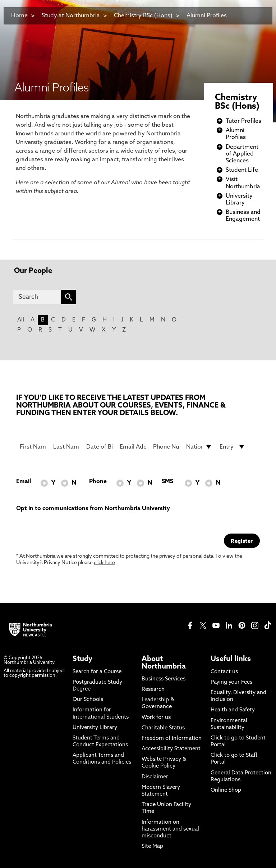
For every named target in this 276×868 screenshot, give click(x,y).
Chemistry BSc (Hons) (143, 16)
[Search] (37, 297)
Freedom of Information (172, 739)
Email (24, 482)
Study (82, 659)
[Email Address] (133, 447)
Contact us (224, 672)
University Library (95, 728)
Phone (98, 482)
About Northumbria (164, 663)
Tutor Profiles (243, 121)
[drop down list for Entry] (233, 447)
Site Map (152, 847)
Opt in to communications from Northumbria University (93, 509)
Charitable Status (163, 728)
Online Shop (226, 790)
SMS (167, 482)
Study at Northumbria (71, 16)
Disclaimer (155, 777)
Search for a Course (97, 672)
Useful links (231, 659)
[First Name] (33, 447)
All (21, 320)
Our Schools (88, 700)
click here (104, 563)
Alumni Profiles (207, 16)
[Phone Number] (166, 447)
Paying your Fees (231, 682)
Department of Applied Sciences (242, 154)
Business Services (164, 679)
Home (19, 16)
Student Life (242, 170)
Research (153, 690)
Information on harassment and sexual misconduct (170, 829)
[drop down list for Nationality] (199, 447)
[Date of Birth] (99, 447)
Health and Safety (233, 710)
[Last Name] (66, 447)
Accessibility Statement (171, 749)
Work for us (156, 718)
